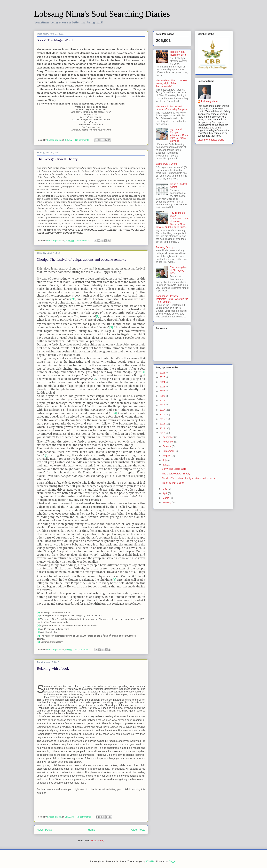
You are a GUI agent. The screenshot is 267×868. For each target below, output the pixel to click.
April (165, 493)
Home (92, 830)
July (165, 460)
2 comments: (83, 241)
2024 (163, 382)
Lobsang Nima (209, 101)
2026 (163, 373)
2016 (163, 414)
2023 (163, 387)
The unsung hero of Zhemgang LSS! (179, 270)
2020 (163, 396)
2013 (163, 428)
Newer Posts (44, 830)
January (167, 502)
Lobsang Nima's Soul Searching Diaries (102, 14)
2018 (163, 405)
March (166, 498)
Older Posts (138, 830)
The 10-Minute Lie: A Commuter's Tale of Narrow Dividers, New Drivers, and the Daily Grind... (172, 220)
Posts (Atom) (98, 841)
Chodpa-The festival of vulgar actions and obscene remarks (81, 259)
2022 (163, 391)
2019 (163, 401)
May (165, 489)
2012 (163, 433)
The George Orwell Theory (57, 159)
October (167, 446)
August (166, 456)
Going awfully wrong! (167, 164)
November (168, 442)
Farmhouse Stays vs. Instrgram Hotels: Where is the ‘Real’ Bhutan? (172, 299)
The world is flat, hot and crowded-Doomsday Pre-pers (171, 108)
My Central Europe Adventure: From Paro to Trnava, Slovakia (179, 135)
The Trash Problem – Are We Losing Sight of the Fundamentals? (171, 83)
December (168, 437)
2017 (163, 410)
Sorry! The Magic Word (55, 40)
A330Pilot (150, 861)
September (169, 451)
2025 (163, 377)
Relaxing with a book (53, 668)
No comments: (83, 140)
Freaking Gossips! (166, 247)
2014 (163, 424)
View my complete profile (211, 140)
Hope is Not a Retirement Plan (179, 53)
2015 (163, 419)
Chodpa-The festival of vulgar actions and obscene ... (190, 478)
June (165, 465)
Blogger (172, 861)
